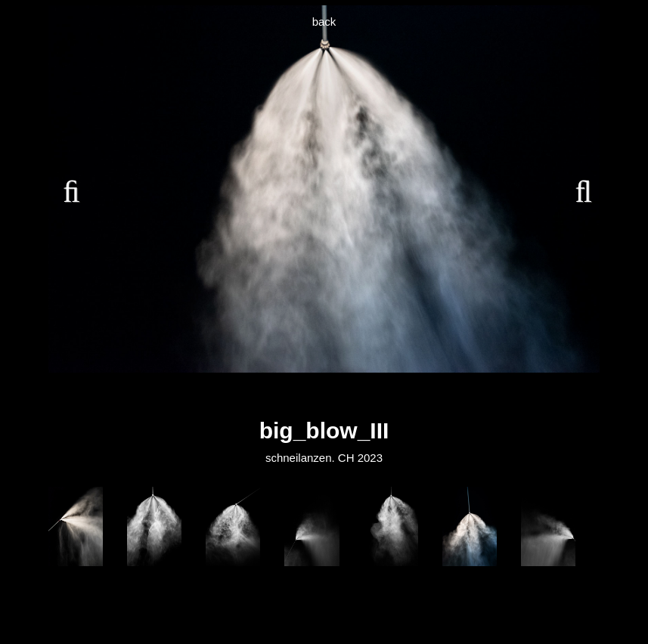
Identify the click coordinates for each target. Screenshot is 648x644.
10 (341, 394)
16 (446, 394)
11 (359, 394)
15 (428, 394)
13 (394, 394)
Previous (71, 189)
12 (376, 394)
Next (577, 189)
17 (463, 394)
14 (411, 394)
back (324, 22)
